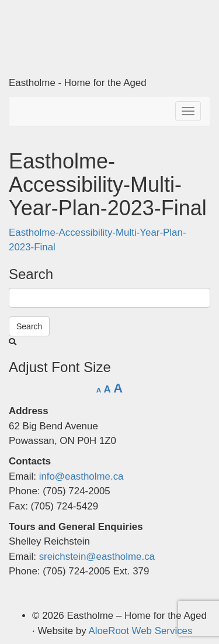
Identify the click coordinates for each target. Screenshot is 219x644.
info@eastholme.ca (81, 476)
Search (29, 326)
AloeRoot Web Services (140, 631)
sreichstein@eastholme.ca (97, 557)
